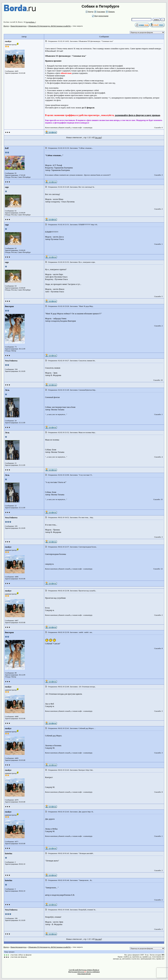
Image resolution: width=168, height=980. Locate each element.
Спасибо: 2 (158, 209)
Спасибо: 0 (158, 128)
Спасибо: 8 (158, 792)
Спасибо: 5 (158, 296)
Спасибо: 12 (158, 569)
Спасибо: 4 (158, 457)
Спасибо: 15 (158, 499)
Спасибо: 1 (158, 244)
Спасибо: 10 (158, 380)
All (93, 138)
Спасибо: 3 (158, 175)
